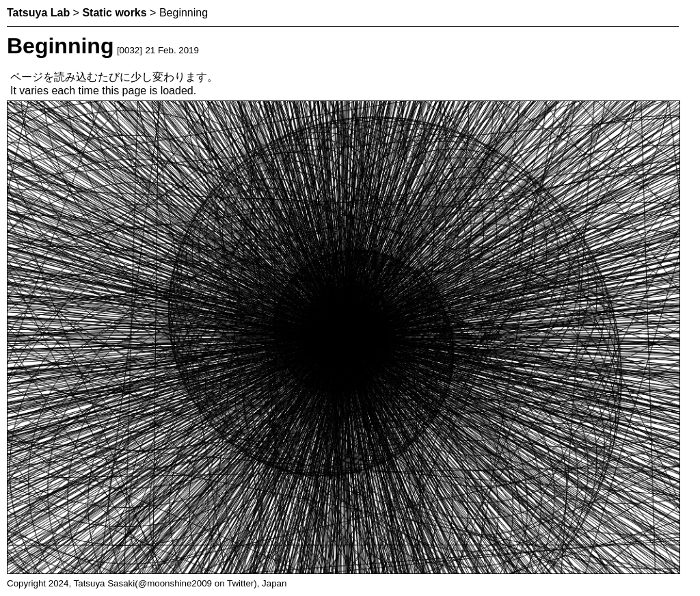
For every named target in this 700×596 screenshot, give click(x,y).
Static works (114, 13)
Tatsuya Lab (38, 13)
